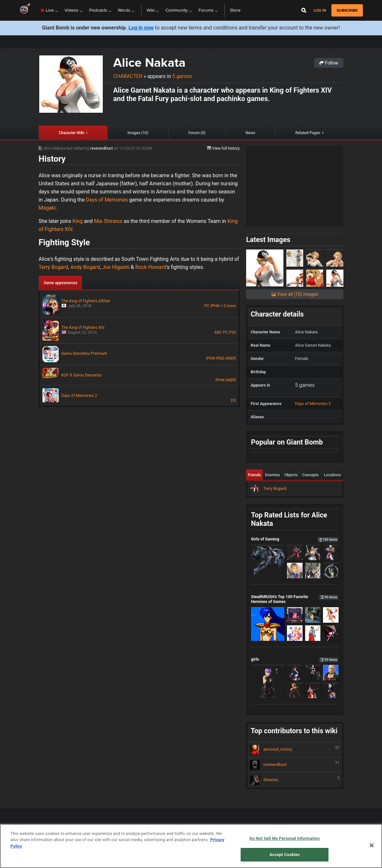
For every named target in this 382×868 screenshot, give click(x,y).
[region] (191, 846)
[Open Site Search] (304, 10)
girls (295, 659)
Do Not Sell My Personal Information (285, 838)
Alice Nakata (149, 62)
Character (128, 76)
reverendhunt (102, 148)
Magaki (47, 208)
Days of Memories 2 (313, 404)
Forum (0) (197, 133)
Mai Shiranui (108, 221)
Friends (255, 475)
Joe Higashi (116, 267)
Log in (320, 11)
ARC (218, 332)
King (78, 221)
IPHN (215, 306)
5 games (182, 76)
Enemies (273, 475)
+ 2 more (228, 306)
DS (233, 400)
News (250, 133)
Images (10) (138, 133)
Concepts (310, 475)
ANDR (231, 358)
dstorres (295, 780)
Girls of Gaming (295, 539)
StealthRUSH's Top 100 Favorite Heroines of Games (295, 599)
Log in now (141, 28)
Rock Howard (151, 267)
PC (207, 306)
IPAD (221, 358)
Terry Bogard (53, 267)
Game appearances (60, 283)
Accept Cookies (285, 855)
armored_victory (295, 750)
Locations (333, 475)
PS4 (232, 332)
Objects (291, 475)
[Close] (372, 845)
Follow (329, 63)
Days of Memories (107, 200)
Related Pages (308, 133)
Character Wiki (71, 133)
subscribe (347, 10)
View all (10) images (295, 294)
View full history (223, 148)
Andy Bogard (85, 267)
